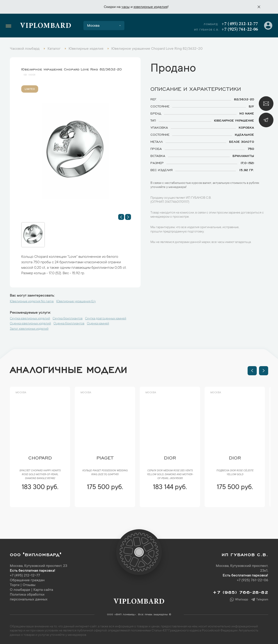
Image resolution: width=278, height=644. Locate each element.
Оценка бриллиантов (69, 324)
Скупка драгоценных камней (106, 319)
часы (126, 7)
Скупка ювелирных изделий (30, 319)
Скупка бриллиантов (68, 319)
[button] (121, 217)
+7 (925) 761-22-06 (240, 29)
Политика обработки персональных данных (29, 597)
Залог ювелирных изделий (29, 329)
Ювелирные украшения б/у (76, 302)
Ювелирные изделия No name (32, 302)
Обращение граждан (27, 580)
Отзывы (29, 585)
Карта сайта (43, 590)
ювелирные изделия (151, 7)
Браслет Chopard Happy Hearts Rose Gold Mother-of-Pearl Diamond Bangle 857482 (40, 475)
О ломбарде (20, 590)
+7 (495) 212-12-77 (240, 24)
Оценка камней (98, 324)
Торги (15, 585)
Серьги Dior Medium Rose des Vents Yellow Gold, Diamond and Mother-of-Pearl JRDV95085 (170, 475)
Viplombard (46, 26)
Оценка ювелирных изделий (30, 324)
